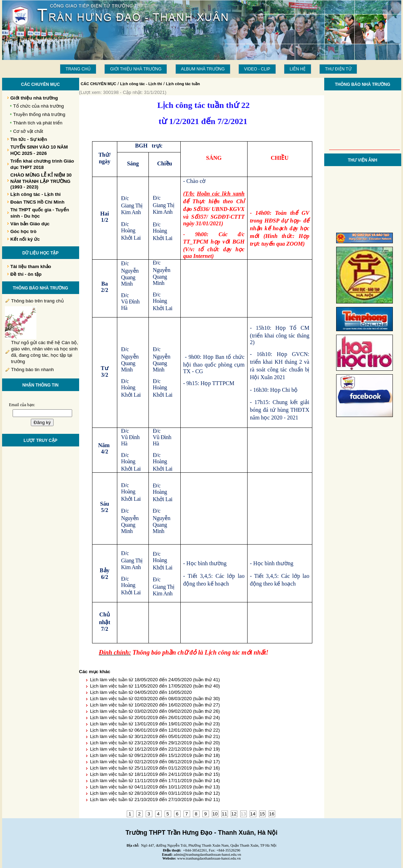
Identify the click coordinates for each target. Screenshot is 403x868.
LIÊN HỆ (298, 69)
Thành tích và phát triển (38, 123)
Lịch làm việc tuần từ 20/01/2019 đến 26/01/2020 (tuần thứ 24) (155, 717)
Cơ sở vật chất (28, 131)
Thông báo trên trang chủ (37, 301)
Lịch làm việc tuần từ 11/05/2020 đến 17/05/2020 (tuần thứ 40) (155, 686)
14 (253, 814)
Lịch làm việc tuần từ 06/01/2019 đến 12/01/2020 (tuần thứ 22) (155, 730)
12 (234, 814)
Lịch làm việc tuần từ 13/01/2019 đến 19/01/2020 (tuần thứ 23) (155, 724)
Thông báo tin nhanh (33, 370)
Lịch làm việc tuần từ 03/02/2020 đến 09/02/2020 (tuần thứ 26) (155, 711)
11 (225, 814)
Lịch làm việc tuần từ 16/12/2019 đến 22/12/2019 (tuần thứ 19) (155, 749)
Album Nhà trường (203, 69)
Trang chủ (78, 69)
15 (262, 814)
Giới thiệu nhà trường (136, 69)
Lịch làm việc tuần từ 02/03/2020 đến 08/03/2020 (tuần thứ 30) (155, 699)
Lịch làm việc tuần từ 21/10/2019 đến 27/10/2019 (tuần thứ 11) (155, 799)
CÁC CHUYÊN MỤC (99, 84)
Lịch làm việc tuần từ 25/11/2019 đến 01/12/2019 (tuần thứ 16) (155, 768)
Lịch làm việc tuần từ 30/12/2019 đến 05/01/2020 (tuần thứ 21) (155, 736)
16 (272, 814)
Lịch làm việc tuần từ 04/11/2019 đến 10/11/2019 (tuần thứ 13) (155, 787)
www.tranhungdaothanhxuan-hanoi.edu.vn (209, 858)
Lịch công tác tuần (183, 84)
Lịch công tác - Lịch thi (141, 84)
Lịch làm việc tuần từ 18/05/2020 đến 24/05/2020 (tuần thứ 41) (155, 680)
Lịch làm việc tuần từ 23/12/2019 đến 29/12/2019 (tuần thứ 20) (155, 743)
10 (215, 814)
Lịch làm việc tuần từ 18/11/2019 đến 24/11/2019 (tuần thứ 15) (155, 774)
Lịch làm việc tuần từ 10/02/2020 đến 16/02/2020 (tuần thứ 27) (155, 705)
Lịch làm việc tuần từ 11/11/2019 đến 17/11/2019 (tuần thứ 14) (155, 781)
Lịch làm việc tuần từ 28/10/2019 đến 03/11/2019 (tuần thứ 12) (155, 793)
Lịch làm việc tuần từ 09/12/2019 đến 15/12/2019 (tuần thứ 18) (155, 755)
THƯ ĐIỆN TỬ (338, 69)
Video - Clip (257, 69)
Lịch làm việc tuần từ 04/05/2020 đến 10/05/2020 (141, 692)
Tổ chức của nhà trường (39, 106)
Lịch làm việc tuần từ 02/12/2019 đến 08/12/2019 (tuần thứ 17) (155, 762)
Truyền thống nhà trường (39, 114)
